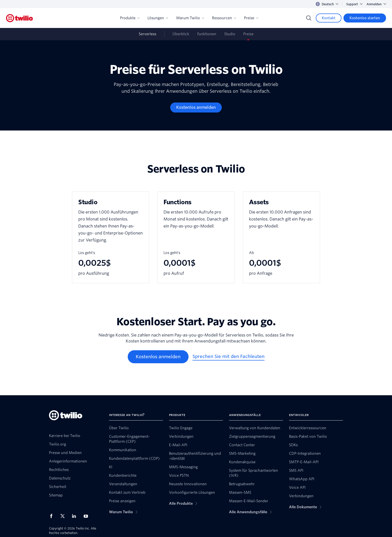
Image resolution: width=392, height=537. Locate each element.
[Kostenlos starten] (365, 18)
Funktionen (207, 34)
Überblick (181, 34)
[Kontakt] (329, 18)
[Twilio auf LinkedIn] (76, 516)
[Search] (309, 18)
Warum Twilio (190, 18)
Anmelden (376, 4)
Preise (251, 18)
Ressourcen (224, 18)
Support (354, 4)
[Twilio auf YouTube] (87, 516)
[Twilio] (19, 18)
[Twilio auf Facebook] (53, 516)
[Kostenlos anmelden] (196, 107)
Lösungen (158, 18)
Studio (230, 34)
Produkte (130, 18)
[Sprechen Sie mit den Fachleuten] (228, 357)
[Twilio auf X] (64, 516)
